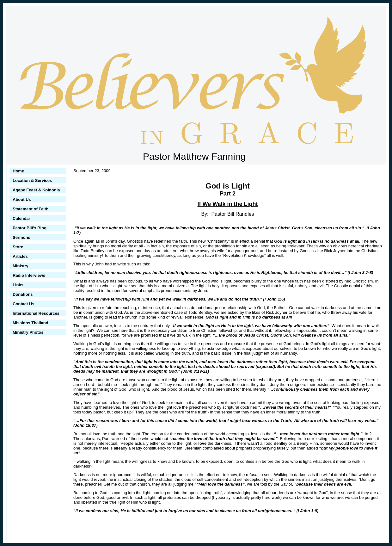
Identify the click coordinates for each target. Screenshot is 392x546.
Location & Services (32, 180)
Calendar (21, 218)
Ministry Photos (28, 332)
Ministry (21, 266)
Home (18, 171)
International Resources (36, 313)
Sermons (21, 237)
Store (18, 247)
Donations (23, 294)
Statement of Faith (31, 209)
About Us (22, 199)
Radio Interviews (29, 275)
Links (18, 285)
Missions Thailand (31, 323)
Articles (20, 256)
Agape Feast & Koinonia (36, 190)
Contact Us (24, 304)
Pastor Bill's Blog (30, 228)
